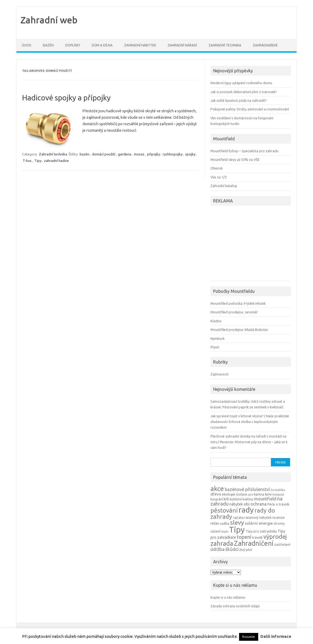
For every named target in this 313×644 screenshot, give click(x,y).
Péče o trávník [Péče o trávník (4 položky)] (278, 504)
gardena (125, 154)
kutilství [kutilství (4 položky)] (236, 499)
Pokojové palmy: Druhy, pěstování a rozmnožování (250, 109)
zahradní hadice (56, 161)
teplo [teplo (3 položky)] (225, 531)
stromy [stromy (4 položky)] (279, 523)
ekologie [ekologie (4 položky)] (229, 494)
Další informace (276, 636)
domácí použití (104, 154)
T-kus (27, 161)
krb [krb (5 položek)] (226, 499)
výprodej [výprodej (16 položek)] (275, 536)
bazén (84, 154)
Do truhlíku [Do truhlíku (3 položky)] (278, 490)
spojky (190, 154)
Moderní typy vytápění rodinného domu (241, 83)
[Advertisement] (244, 244)
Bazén (48, 45)
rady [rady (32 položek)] (246, 510)
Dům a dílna (102, 45)
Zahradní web (49, 20)
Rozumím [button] (249, 637)
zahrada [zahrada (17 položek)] (222, 543)
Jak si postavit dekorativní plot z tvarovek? (244, 92)
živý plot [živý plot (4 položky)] (246, 550)
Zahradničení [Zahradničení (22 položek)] (254, 543)
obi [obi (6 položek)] (247, 504)
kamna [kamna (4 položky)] (259, 494)
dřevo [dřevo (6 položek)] (216, 494)
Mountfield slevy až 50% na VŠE (235, 160)
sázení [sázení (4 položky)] (215, 531)
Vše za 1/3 (219, 177)
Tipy (38, 161)
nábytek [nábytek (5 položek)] (236, 504)
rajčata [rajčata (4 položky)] (238, 517)
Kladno (216, 321)
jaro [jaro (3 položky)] (251, 494)
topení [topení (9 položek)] (244, 537)
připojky (154, 154)
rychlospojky (173, 154)
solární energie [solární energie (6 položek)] (259, 523)
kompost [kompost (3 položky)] (278, 494)
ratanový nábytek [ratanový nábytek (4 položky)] (258, 517)
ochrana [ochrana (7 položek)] (258, 504)
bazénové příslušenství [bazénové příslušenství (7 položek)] (247, 489)
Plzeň (215, 347)
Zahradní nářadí (182, 45)
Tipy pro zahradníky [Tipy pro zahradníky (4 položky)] (261, 531)
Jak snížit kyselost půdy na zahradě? (239, 100)
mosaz (139, 154)
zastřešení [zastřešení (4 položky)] (282, 544)
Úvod (27, 45)
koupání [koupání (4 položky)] (217, 499)
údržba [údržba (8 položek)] (217, 549)
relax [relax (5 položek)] (215, 523)
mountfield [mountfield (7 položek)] (265, 499)
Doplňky (73, 45)
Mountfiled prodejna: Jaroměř (234, 312)
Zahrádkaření (265, 45)
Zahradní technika (225, 45)
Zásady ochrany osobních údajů (235, 606)
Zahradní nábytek (140, 45)
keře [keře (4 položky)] (268, 494)
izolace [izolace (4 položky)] (242, 494)
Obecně (217, 168)
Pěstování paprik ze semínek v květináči (253, 407)
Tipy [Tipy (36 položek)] (237, 530)
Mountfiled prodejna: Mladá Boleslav (239, 330)
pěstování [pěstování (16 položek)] (224, 510)
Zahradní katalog (224, 186)
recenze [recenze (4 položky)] (278, 517)
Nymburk (217, 338)
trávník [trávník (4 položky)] (257, 537)
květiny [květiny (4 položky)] (248, 499)
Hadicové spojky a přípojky (66, 98)
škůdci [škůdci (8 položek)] (232, 549)
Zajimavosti (220, 374)
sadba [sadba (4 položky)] (224, 523)
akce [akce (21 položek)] (217, 489)
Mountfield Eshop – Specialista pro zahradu (244, 151)
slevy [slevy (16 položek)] (237, 522)
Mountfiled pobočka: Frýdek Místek (238, 303)
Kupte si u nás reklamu (228, 597)
